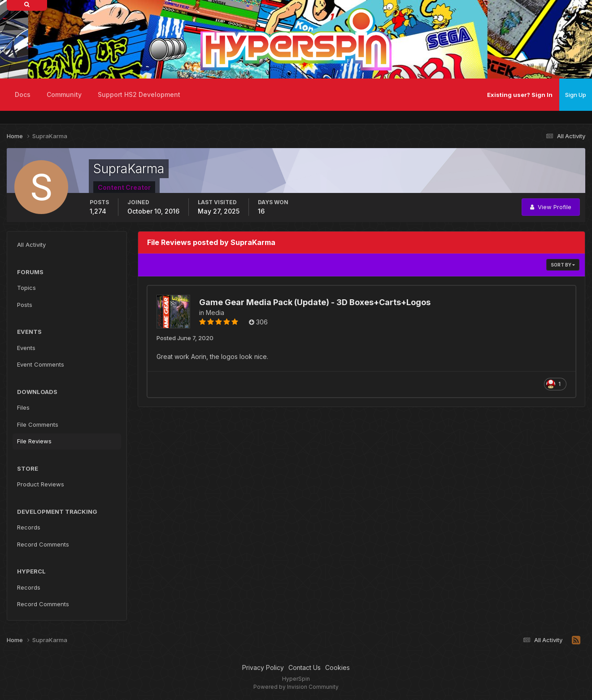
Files (23, 407)
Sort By (563, 265)
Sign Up (576, 95)
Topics (26, 288)
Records (29, 527)
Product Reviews (41, 484)
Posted (185, 338)
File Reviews (34, 441)
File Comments (38, 424)
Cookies (337, 667)
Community (64, 94)
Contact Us (305, 667)
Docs (23, 94)
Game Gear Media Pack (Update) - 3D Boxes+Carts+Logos (315, 302)
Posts (25, 305)
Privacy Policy (263, 667)
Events (26, 348)
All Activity (31, 245)
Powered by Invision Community (296, 687)
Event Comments (41, 364)
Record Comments (43, 544)
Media (215, 313)
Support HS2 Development (139, 94)
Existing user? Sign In (520, 95)
